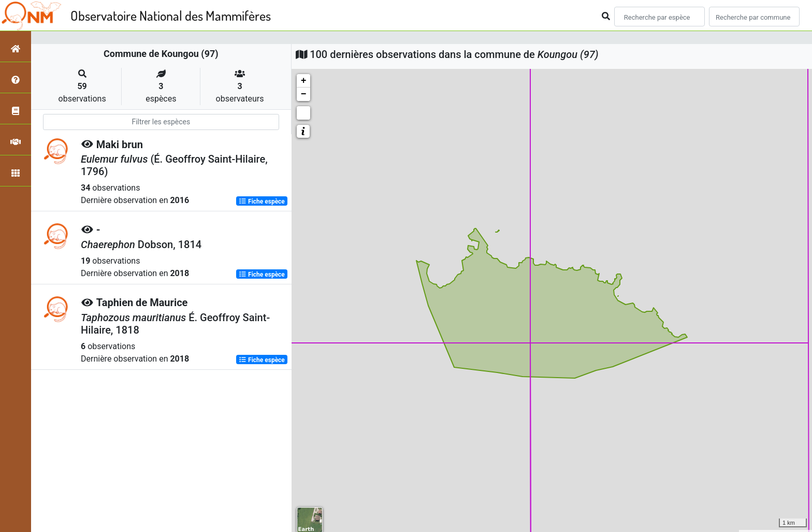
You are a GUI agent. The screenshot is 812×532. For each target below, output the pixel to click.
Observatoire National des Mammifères (171, 15)
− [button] (304, 94)
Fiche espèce (262, 201)
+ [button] (304, 81)
